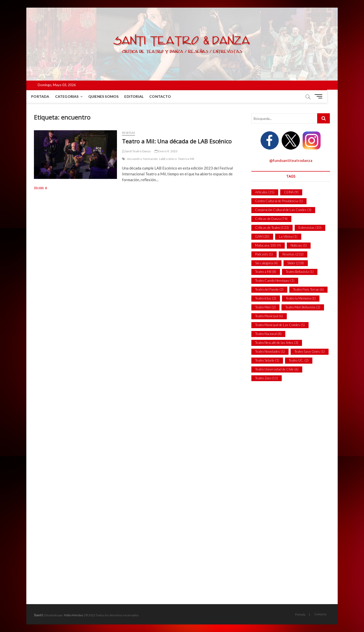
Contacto (165, 96)
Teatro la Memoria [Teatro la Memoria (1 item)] (301, 298)
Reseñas (128, 133)
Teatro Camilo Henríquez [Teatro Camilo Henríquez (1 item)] (275, 281)
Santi (38, 615)
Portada (45, 96)
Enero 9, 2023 (166, 151)
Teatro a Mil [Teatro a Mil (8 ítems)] (266, 272)
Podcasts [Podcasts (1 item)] (264, 254)
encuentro (135, 159)
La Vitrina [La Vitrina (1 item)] (288, 236)
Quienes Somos (109, 96)
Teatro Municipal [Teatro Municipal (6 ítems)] (269, 316)
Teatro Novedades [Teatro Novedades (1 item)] (270, 351)
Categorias (72, 96)
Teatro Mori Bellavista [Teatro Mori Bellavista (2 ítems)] (303, 307)
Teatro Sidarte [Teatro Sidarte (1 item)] (267, 360)
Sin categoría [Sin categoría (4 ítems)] (266, 263)
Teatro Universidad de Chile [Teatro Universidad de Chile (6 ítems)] (277, 369)
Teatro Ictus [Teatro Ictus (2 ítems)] (266, 298)
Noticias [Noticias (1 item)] (299, 245)
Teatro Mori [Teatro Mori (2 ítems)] (265, 307)
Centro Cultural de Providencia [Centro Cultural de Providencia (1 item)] (279, 201)
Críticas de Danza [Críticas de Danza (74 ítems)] (271, 219)
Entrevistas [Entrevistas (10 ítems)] (310, 228)
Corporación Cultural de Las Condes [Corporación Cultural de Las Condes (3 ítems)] (283, 210)
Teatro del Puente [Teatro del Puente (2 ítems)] (269, 289)
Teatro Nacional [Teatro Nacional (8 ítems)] (268, 334)
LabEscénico (168, 159)
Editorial (139, 96)
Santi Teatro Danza (136, 151)
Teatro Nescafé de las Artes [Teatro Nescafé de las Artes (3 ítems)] (277, 343)
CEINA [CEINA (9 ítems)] (291, 192)
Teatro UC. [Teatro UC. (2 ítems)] (299, 360)
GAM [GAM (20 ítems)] (262, 236)
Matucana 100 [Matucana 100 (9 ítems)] (268, 245)
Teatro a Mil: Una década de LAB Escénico (177, 141)
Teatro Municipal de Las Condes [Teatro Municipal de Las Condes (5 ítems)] (280, 325)
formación (151, 159)
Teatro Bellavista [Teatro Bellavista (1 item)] (300, 272)
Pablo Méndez (74, 615)
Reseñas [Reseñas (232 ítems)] (293, 254)
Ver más (44, 188)
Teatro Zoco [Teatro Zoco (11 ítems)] (267, 378)
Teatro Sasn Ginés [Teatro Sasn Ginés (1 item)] (310, 351)
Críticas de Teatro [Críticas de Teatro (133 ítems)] (272, 228)
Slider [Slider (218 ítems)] (296, 263)
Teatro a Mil (186, 159)
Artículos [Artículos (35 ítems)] (265, 192)
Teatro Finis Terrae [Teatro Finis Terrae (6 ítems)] (308, 289)
